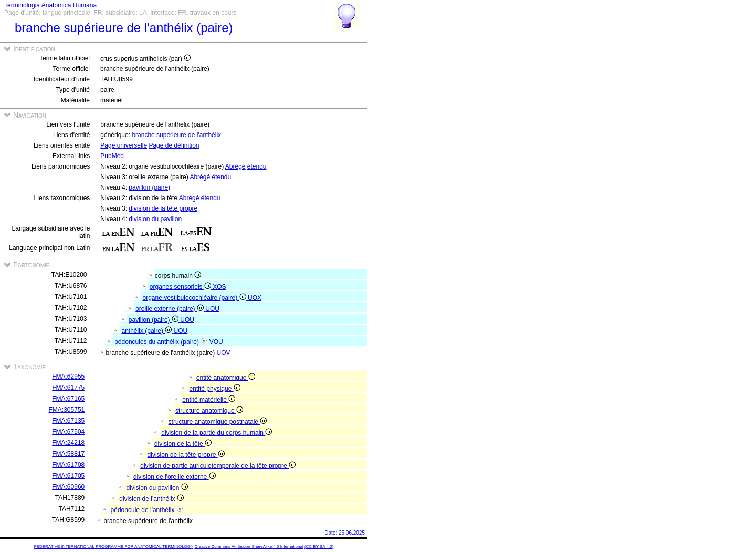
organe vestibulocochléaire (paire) (195, 298)
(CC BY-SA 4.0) (319, 546)
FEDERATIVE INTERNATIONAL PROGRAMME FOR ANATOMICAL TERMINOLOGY (114, 546)
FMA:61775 (68, 388)
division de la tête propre (163, 208)
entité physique (215, 389)
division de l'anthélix (151, 499)
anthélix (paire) (148, 331)
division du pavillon (155, 219)
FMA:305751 (67, 410)
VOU (216, 342)
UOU (212, 309)
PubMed (112, 156)
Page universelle (124, 145)
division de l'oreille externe (175, 477)
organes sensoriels (181, 287)
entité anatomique (226, 378)
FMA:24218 (68, 443)
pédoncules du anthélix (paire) (162, 342)
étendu (257, 166)
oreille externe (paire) (170, 309)
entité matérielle (209, 400)
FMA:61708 (68, 465)
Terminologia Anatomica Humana (50, 5)
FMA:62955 (68, 377)
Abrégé (235, 166)
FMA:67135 (68, 421)
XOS (219, 287)
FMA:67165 (68, 399)
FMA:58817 (68, 454)
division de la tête (183, 444)
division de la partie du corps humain (217, 433)
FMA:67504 (68, 432)
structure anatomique (209, 411)
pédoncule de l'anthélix (147, 510)
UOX (255, 298)
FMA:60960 (68, 487)
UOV (224, 353)
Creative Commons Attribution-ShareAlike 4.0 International (249, 546)
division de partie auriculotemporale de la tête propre (218, 466)
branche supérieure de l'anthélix (176, 135)
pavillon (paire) (149, 187)
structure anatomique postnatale (218, 422)
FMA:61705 (68, 476)
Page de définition (174, 145)
